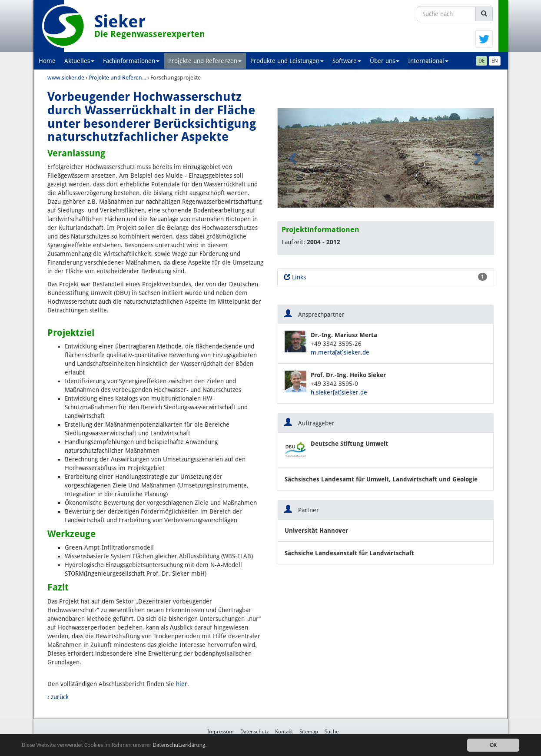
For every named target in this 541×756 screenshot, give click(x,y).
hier (182, 684)
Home (47, 61)
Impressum (221, 732)
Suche (332, 732)
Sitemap (309, 732)
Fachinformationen (131, 61)
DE (481, 61)
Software (347, 61)
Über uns (385, 61)
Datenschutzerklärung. (180, 745)
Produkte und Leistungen (287, 61)
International (428, 61)
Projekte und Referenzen (205, 61)
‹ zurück (58, 697)
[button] (294, 158)
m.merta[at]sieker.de (340, 352)
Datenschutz (254, 732)
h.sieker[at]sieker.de (339, 392)
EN (495, 61)
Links (386, 277)
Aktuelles (79, 61)
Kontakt (284, 732)
